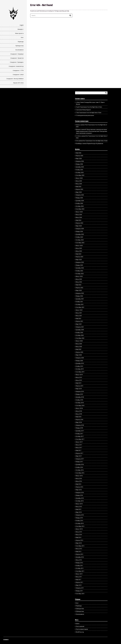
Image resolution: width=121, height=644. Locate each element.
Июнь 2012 (79, 560)
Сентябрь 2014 (80, 526)
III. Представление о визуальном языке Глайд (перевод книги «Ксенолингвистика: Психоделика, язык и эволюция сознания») (92, 131)
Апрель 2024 (80, 223)
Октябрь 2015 (80, 501)
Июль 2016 (79, 479)
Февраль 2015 (80, 515)
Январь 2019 (79, 394)
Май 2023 (79, 254)
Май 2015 (79, 509)
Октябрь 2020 (80, 335)
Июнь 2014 (79, 535)
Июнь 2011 (79, 577)
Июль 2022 (79, 279)
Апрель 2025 (80, 189)
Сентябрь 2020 (80, 338)
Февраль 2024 (80, 229)
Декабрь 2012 (80, 557)
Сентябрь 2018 (80, 406)
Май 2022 (79, 285)
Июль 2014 (79, 532)
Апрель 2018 (80, 420)
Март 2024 (79, 226)
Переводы (21, 42)
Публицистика (19, 46)
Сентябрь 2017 (80, 439)
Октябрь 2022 (80, 274)
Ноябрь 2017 (79, 434)
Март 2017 (79, 456)
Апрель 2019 (80, 386)
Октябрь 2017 (80, 436)
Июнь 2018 (79, 414)
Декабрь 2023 (80, 234)
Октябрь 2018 (80, 403)
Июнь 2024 (79, 217)
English (22, 25)
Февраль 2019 (80, 392)
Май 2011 (79, 580)
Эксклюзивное (19, 50)
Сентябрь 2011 (80, 571)
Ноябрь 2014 (79, 521)
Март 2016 (79, 490)
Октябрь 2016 (80, 470)
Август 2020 (79, 341)
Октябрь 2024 (80, 206)
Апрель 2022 (80, 288)
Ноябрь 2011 (79, 566)
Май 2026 (79, 153)
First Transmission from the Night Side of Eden (95, 141)
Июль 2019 (79, 377)
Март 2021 (79, 324)
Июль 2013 (79, 549)
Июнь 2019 (79, 380)
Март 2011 (79, 585)
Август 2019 (79, 375)
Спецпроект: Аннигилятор (16, 66)
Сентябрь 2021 (80, 307)
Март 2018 (79, 422)
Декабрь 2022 (80, 268)
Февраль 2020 (80, 358)
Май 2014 (79, 537)
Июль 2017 (79, 445)
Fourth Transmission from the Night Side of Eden (89, 107)
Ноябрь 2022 (79, 271)
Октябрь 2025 (80, 173)
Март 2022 (79, 290)
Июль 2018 (79, 411)
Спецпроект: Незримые (17, 54)
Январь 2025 (79, 198)
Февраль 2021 (80, 327)
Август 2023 (79, 246)
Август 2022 (79, 276)
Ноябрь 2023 (79, 237)
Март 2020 (79, 355)
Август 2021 (79, 310)
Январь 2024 (79, 231)
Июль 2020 (79, 344)
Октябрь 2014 (80, 523)
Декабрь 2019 (80, 363)
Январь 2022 (79, 296)
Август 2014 (79, 529)
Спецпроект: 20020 (18, 75)
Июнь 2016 (79, 481)
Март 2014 (79, 543)
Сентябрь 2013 (80, 546)
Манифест (21, 29)
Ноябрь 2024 (79, 203)
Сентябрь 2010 (80, 594)
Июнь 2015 (79, 507)
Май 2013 (79, 552)
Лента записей (80, 626)
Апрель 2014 (80, 540)
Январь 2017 (79, 462)
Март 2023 (79, 260)
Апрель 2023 (80, 257)
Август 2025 (79, 178)
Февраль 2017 (80, 459)
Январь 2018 (79, 428)
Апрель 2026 (80, 156)
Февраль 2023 (80, 262)
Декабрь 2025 (80, 167)
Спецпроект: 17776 (18, 70)
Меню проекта (19, 33)
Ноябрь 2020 (79, 333)
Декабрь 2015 (80, 498)
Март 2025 (79, 192)
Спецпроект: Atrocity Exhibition (15, 79)
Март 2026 (79, 159)
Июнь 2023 (79, 251)
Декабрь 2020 (80, 330)
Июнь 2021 (79, 316)
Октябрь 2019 (80, 369)
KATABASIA (6, 640)
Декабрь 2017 (80, 431)
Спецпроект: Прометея (17, 58)
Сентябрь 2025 (80, 175)
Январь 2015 (79, 518)
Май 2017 (79, 450)
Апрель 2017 (80, 453)
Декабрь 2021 (80, 299)
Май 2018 (79, 417)
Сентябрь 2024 (80, 209)
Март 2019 (79, 389)
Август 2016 (79, 476)
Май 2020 (79, 349)
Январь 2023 (79, 265)
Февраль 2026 (80, 161)
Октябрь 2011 (80, 568)
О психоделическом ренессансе (85, 115)
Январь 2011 (79, 591)
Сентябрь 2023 (80, 243)
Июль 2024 (79, 215)
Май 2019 (79, 383)
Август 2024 (79, 212)
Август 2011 (79, 574)
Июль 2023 (79, 248)
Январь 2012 (79, 563)
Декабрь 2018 (80, 397)
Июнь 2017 (79, 448)
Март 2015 (79, 512)
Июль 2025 (79, 181)
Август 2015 (79, 504)
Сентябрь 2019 (80, 372)
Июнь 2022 (79, 282)
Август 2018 (79, 408)
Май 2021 (79, 319)
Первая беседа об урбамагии (95, 144)
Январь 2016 (79, 495)
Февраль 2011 (80, 588)
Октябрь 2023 (80, 240)
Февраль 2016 (80, 493)
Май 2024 (79, 220)
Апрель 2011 (80, 582)
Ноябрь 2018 (79, 400)
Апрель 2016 (80, 487)
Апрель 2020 (80, 352)
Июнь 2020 (79, 347)
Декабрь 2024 (80, 201)
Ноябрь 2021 (79, 302)
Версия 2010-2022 (18, 83)
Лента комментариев (82, 629)
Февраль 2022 (80, 293)
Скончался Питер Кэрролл (83, 110)
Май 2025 (79, 187)
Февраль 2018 (80, 425)
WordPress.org (80, 632)
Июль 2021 (79, 313)
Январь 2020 (79, 361)
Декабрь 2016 (80, 465)
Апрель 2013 (80, 554)
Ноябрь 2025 (79, 170)
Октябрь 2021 (80, 304)
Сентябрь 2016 (80, 473)
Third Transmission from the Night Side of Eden (89, 113)
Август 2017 (79, 442)
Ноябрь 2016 (79, 467)
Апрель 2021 (80, 321)
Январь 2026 (79, 164)
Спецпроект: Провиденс (17, 62)
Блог (22, 37)
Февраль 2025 (80, 195)
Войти (78, 624)
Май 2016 (79, 484)
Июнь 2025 (79, 184)
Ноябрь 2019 (79, 366)
